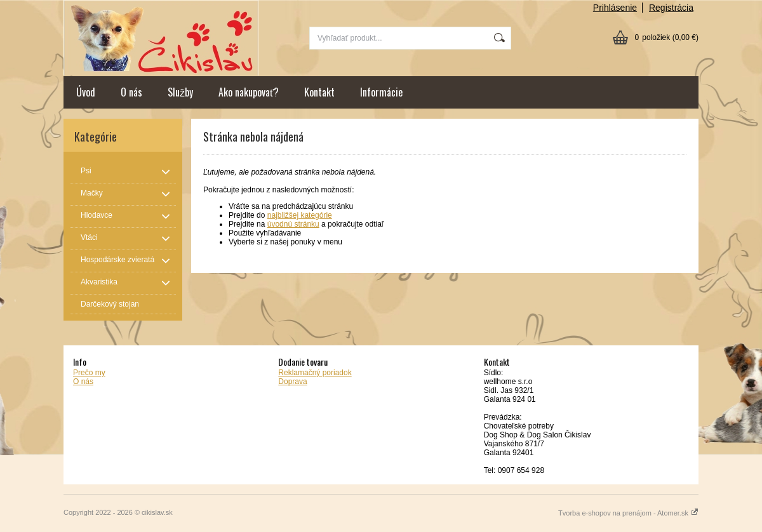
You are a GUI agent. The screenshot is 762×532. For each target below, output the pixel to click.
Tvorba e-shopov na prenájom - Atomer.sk (628, 513)
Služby (180, 92)
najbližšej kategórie (300, 215)
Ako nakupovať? (249, 92)
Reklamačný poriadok (315, 373)
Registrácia (671, 8)
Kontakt (319, 92)
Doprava (292, 382)
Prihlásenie (615, 8)
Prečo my (89, 373)
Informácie (381, 92)
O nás (131, 92)
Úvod (86, 92)
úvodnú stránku (293, 224)
